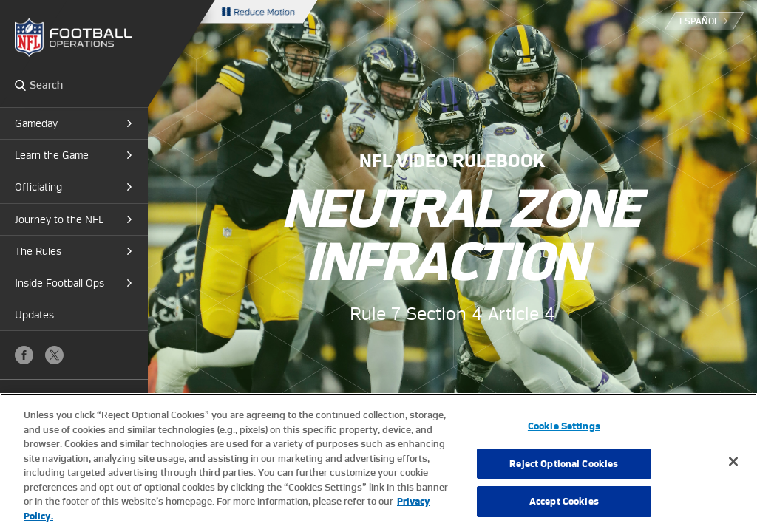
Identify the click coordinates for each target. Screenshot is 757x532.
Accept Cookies (564, 501)
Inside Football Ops (60, 283)
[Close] (733, 462)
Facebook (24, 355)
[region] (378, 463)
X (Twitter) (54, 355)
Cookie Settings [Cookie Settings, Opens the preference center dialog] (564, 426)
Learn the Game (52, 155)
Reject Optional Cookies (564, 464)
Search (20, 85)
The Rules (38, 251)
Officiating (38, 187)
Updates (34, 315)
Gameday (36, 123)
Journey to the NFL (59, 219)
